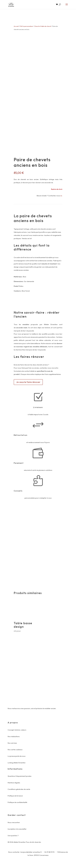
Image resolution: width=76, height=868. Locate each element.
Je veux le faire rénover (28, 384)
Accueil (16, 26)
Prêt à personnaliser (26, 26)
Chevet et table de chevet (43, 26)
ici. (61, 198)
